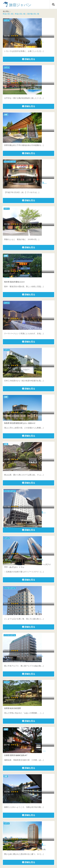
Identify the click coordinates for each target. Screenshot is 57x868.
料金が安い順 (8, 14)
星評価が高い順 (33, 14)
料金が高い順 (20, 14)
